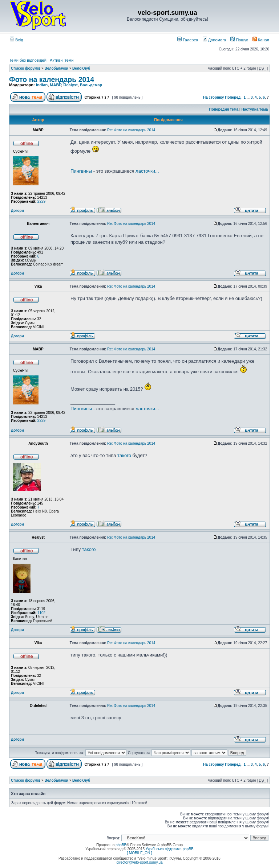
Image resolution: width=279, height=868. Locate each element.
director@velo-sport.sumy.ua (139, 862)
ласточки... (147, 171)
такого (124, 455)
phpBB (121, 845)
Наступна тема (255, 109)
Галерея (188, 40)
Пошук (239, 40)
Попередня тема (224, 109)
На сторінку (214, 97)
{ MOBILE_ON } (140, 853)
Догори (17, 211)
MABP (55, 85)
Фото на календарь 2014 (52, 79)
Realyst (70, 85)
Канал (261, 40)
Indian (42, 85)
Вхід (17, 40)
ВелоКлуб (81, 68)
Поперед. (233, 97)
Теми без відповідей (28, 60)
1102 (41, 613)
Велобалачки (56, 68)
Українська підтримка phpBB (170, 849)
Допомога (214, 40)
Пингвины (81, 171)
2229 (41, 201)
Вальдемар (91, 85)
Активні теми (62, 60)
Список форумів (26, 68)
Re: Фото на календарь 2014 (131, 130)
